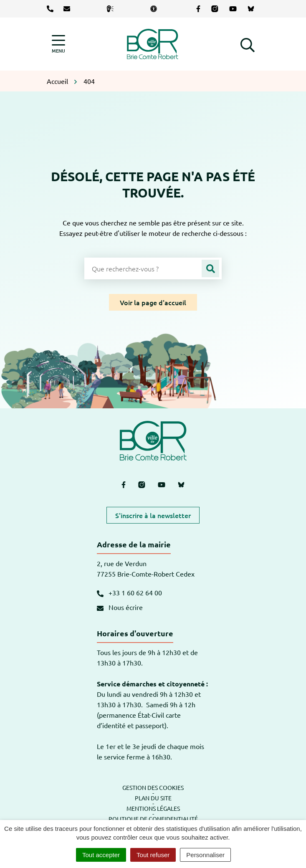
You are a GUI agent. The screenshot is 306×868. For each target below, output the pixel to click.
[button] (248, 44)
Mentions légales (153, 808)
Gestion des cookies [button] (153, 787)
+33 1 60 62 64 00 (129, 592)
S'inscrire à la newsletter (153, 515)
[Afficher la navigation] (58, 44)
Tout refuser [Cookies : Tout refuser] (153, 855)
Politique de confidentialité (153, 819)
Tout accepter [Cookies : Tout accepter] (101, 855)
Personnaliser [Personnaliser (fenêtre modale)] (205, 855)
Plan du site (153, 798)
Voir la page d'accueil (153, 302)
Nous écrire (120, 607)
